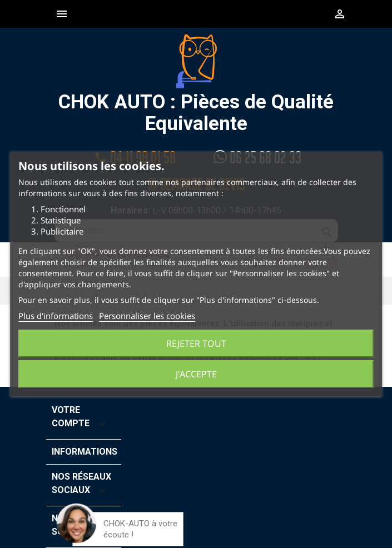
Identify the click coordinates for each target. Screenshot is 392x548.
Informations (85, 452)
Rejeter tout (196, 343)
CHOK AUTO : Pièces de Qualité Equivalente (196, 84)
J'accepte (196, 374)
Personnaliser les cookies (147, 316)
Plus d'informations (56, 316)
